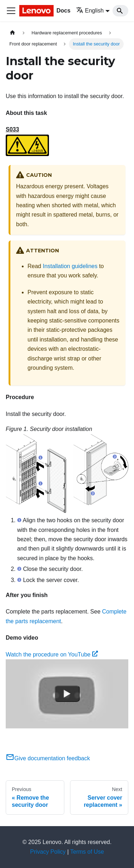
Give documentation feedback (48, 758)
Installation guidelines (70, 266)
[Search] (120, 11)
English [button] (90, 11)
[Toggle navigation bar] (11, 11)
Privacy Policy (48, 852)
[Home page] (13, 33)
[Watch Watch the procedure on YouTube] (67, 694)
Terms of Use (87, 852)
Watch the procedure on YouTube (52, 654)
